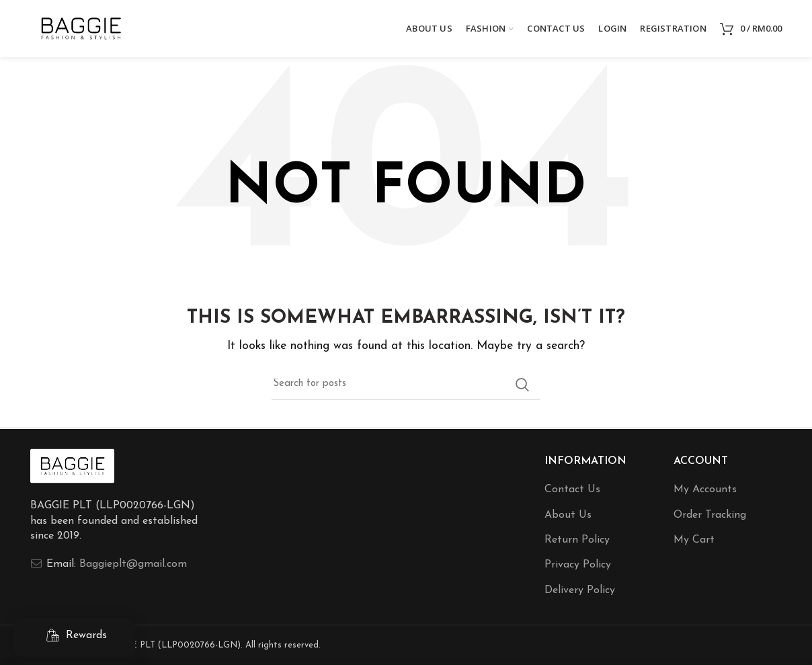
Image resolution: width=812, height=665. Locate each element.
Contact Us (572, 490)
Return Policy (577, 540)
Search (522, 385)
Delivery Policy (580, 590)
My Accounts (705, 490)
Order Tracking (710, 515)
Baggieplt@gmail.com (133, 564)
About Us (568, 515)
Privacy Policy (578, 565)
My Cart (694, 540)
